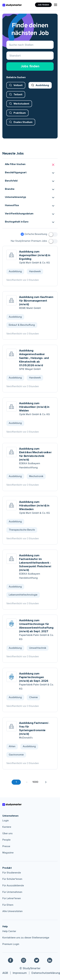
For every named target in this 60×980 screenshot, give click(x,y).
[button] (30, 165)
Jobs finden (30, 66)
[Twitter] (37, 960)
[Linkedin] (50, 960)
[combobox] (9, 56)
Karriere (7, 827)
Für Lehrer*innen (12, 898)
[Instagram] (24, 960)
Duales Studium (23, 122)
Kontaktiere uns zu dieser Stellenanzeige (26, 938)
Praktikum (20, 113)
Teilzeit (18, 94)
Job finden (43, 5)
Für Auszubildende (13, 886)
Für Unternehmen (12, 892)
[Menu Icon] (56, 5)
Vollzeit (18, 85)
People (6, 840)
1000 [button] (35, 782)
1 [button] (16, 782)
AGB (5, 973)
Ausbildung (42, 85)
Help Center (9, 931)
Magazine (8, 853)
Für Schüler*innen (12, 879)
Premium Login (11, 944)
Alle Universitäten (12, 911)
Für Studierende (12, 873)
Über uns (7, 833)
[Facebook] (11, 960)
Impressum (20, 973)
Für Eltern (8, 905)
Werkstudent (21, 104)
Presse (6, 846)
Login (6, 821)
